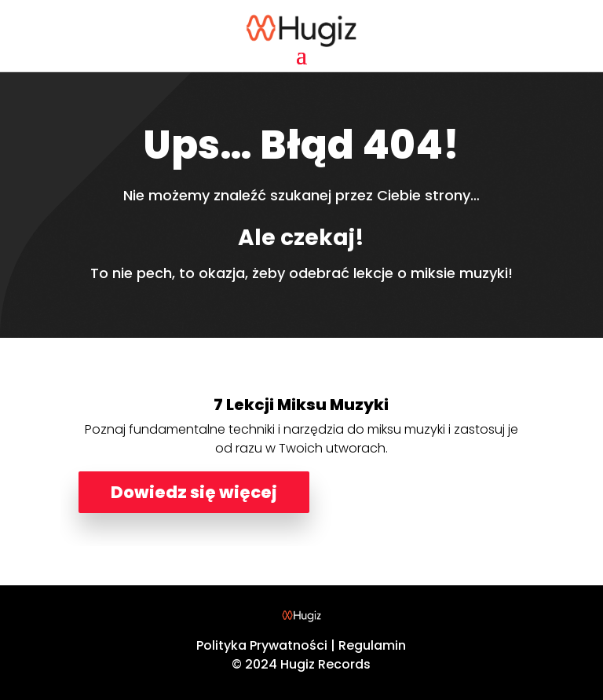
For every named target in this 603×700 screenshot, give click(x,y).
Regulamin (372, 645)
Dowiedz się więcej (194, 492)
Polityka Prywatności (262, 645)
